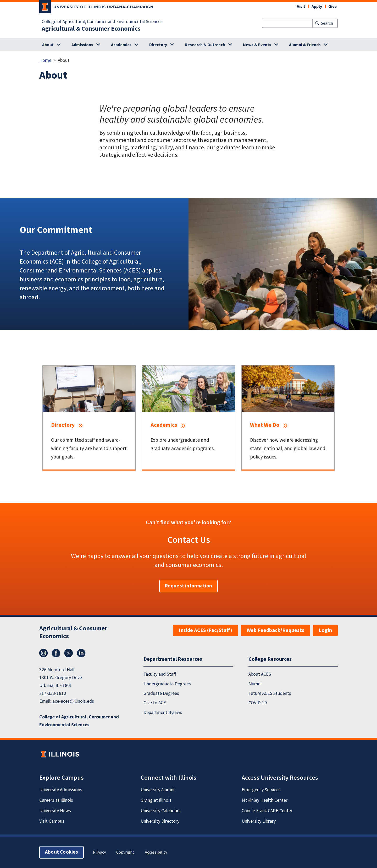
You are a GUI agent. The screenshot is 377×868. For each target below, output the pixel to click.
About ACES (260, 674)
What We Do (265, 425)
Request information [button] (189, 586)
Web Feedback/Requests (275, 630)
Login (325, 630)
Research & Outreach (205, 45)
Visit (301, 7)
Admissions (82, 45)
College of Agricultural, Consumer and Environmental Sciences (102, 22)
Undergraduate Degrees (167, 684)
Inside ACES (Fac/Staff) (206, 630)
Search (327, 23)
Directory (158, 45)
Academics (121, 45)
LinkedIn (81, 653)
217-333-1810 (53, 693)
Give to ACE (155, 703)
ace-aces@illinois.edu (73, 701)
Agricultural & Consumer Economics (91, 29)
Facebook (56, 653)
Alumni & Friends (305, 45)
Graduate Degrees (161, 693)
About (48, 45)
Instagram (43, 653)
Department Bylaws (163, 713)
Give (332, 7)
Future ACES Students (270, 693)
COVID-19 (258, 703)
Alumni (255, 684)
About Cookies (62, 852)
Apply (317, 7)
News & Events (257, 45)
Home (45, 60)
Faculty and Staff (160, 674)
